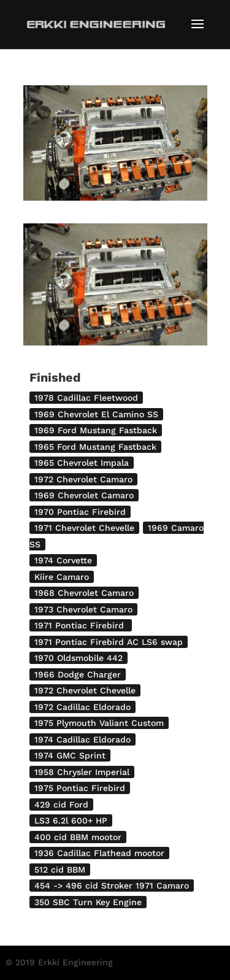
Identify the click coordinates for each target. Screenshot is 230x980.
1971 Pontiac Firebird (81, 625)
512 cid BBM (60, 870)
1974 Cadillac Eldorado (82, 739)
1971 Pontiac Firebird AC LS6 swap (109, 642)
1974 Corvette (63, 560)
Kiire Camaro (62, 577)
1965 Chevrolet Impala (82, 463)
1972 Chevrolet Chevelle (85, 690)
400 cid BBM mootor (78, 837)
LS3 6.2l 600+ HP (71, 820)
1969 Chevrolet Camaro (84, 495)
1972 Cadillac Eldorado (82, 707)
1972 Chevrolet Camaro (83, 479)
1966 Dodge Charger (78, 674)
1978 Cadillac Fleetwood (86, 398)
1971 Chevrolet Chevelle (84, 528)
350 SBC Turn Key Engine (88, 902)
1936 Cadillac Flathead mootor (99, 853)
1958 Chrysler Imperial (82, 772)
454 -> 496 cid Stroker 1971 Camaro (112, 885)
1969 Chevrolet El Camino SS (96, 414)
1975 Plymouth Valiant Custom (99, 723)
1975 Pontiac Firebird (80, 788)
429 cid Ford (61, 804)
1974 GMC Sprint (70, 755)
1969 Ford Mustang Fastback (96, 430)
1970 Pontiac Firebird (80, 512)
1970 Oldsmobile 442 (79, 658)
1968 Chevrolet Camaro (84, 593)
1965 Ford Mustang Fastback (95, 447)
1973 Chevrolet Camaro (83, 609)
